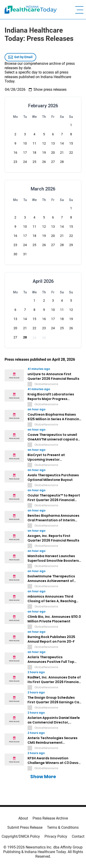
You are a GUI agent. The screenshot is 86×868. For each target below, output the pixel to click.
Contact (78, 836)
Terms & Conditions (63, 827)
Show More (43, 777)
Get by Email (20, 57)
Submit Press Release (25, 827)
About (23, 818)
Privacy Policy (56, 836)
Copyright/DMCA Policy (21, 836)
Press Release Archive (50, 818)
